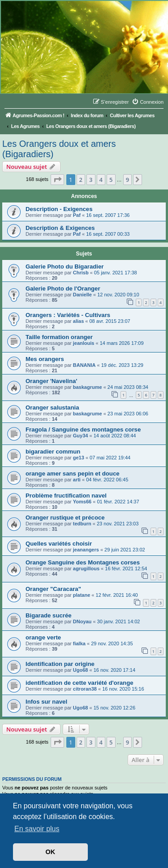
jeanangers (86, 550)
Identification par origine (60, 664)
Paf (77, 215)
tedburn (82, 524)
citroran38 (85, 689)
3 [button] (91, 180)
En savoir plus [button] (37, 829)
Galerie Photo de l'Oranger (63, 289)
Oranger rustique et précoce (65, 518)
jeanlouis (84, 343)
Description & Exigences (60, 228)
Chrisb (81, 273)
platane (82, 595)
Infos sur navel (46, 702)
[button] (57, 180)
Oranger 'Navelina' (51, 381)
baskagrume (88, 387)
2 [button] (81, 180)
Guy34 (81, 436)
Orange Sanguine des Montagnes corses (83, 562)
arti (77, 480)
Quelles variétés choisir (59, 544)
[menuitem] (148, 102)
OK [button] (51, 852)
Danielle (82, 295)
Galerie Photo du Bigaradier (65, 267)
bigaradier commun (53, 452)
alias (78, 321)
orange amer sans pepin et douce (73, 474)
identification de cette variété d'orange (80, 683)
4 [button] (101, 180)
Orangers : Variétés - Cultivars (68, 315)
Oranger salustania (52, 408)
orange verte (43, 637)
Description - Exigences (59, 209)
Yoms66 (82, 502)
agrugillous (86, 568)
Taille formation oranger (59, 337)
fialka (79, 643)
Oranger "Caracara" (53, 589)
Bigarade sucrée (49, 615)
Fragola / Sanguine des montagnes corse (83, 430)
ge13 (79, 458)
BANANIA (84, 365)
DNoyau (82, 621)
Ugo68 (81, 670)
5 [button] (111, 180)
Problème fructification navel (66, 496)
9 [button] (127, 180)
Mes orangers (45, 359)
